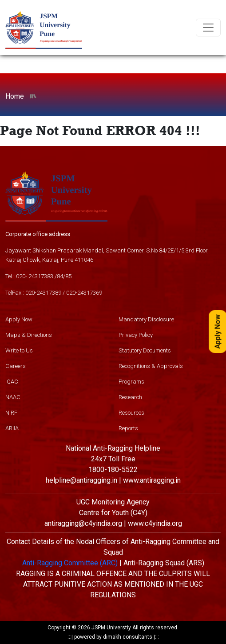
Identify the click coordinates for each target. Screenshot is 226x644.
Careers (16, 366)
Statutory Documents (145, 350)
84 (60, 276)
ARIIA (12, 428)
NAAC (13, 397)
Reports (128, 428)
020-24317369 (84, 293)
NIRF (11, 413)
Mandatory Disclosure (146, 319)
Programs (131, 382)
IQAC (12, 382)
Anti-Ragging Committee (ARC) (70, 563)
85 (68, 276)
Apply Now (19, 319)
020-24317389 (43, 293)
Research (130, 397)
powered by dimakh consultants (113, 637)
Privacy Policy (136, 335)
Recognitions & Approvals (151, 366)
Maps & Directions (29, 335)
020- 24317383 (35, 276)
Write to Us (19, 350)
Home (15, 96)
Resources (131, 413)
